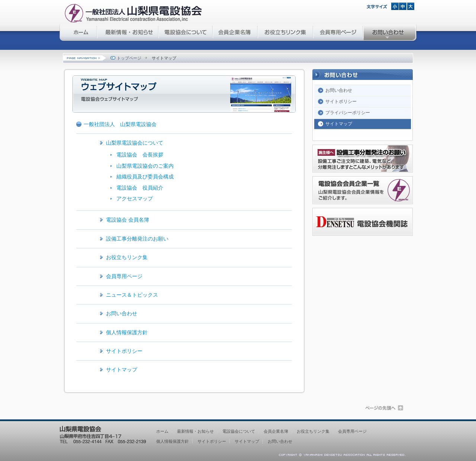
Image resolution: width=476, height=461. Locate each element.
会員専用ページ (338, 33)
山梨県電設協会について (135, 143)
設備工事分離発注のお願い (137, 239)
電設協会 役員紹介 (140, 188)
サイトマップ (122, 370)
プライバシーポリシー (348, 113)
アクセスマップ (135, 199)
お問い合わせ (390, 33)
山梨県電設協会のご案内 (145, 166)
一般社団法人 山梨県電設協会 (120, 124)
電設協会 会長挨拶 (140, 155)
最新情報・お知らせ (128, 33)
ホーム (162, 431)
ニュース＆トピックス (132, 295)
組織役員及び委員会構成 (145, 177)
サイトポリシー (124, 351)
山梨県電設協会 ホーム (78, 33)
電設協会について (186, 33)
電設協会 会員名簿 (128, 220)
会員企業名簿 (236, 33)
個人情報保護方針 (127, 332)
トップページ (126, 58)
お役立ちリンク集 (286, 33)
